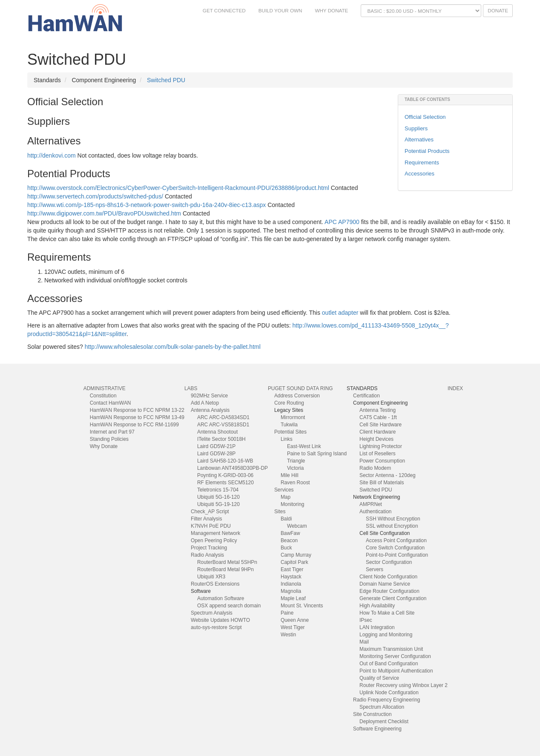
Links (287, 439)
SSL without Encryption (392, 526)
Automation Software (221, 598)
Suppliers (416, 128)
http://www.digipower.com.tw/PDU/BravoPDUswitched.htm (104, 213)
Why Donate (331, 10)
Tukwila (289, 425)
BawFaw (290, 533)
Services (284, 490)
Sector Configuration (389, 562)
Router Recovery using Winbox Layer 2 (404, 685)
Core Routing (289, 403)
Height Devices (376, 439)
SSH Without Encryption (393, 519)
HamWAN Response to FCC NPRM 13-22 (137, 410)
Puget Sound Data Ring (300, 388)
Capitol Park (294, 562)
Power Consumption (382, 461)
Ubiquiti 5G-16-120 (218, 497)
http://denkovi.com (52, 155)
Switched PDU (166, 80)
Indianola (291, 584)
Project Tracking (209, 548)
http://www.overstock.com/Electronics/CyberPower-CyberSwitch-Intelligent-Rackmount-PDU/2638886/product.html (178, 188)
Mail (364, 642)
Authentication (375, 512)
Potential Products (427, 151)
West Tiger (293, 627)
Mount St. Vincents (302, 606)
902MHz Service (209, 396)
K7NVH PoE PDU (211, 526)
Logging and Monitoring (386, 635)
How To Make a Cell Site (387, 613)
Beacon (289, 540)
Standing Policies (109, 439)
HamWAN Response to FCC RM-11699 (134, 425)
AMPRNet (371, 504)
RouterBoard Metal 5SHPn (227, 562)
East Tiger (292, 569)
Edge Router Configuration (389, 591)
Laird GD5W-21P (216, 446)
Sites (280, 512)
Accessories (419, 174)
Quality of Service (379, 678)
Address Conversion (297, 396)
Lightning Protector (381, 446)
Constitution (103, 396)
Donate (498, 10)
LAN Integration (377, 627)
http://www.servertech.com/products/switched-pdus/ (95, 196)
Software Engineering (377, 729)
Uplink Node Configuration (389, 693)
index (455, 388)
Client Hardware (378, 432)
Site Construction (372, 714)
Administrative (105, 388)
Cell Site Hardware (381, 425)
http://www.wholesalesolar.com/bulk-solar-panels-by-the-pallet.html (173, 347)
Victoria (295, 468)
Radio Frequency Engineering (386, 700)
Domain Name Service (385, 584)
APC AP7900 (342, 222)
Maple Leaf (293, 598)
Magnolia (291, 591)
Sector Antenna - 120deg (388, 475)
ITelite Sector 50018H (221, 439)
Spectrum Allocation (382, 707)
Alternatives (419, 139)
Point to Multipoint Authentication (396, 671)
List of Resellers (378, 454)
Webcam (297, 526)
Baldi (286, 519)
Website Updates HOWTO (220, 620)
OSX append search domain (229, 606)
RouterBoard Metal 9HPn (225, 569)
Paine (287, 613)
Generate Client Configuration (393, 598)
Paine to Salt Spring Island (317, 454)
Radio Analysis (207, 555)
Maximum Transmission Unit (391, 649)
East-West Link (304, 446)
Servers (375, 569)
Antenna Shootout (217, 432)
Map (286, 497)
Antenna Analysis (210, 410)
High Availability (377, 606)
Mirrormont (293, 417)
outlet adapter (340, 313)
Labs (191, 388)
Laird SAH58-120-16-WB (225, 461)
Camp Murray (296, 555)
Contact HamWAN (111, 403)
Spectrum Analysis (212, 613)
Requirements (422, 162)
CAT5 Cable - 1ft (378, 417)
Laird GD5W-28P (216, 454)
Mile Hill (290, 475)
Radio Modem (375, 468)
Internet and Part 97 (112, 432)
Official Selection (425, 117)
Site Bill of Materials (382, 483)
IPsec (366, 620)
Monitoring (293, 504)
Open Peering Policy (214, 540)
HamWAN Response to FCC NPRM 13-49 (137, 417)
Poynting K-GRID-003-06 (225, 475)
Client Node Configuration (388, 577)
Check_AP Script (210, 512)
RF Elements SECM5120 (225, 483)
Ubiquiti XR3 (211, 577)
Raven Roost (295, 483)
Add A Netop (205, 403)
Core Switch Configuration (395, 548)
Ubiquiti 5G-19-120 (218, 504)
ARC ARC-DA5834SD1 (223, 417)
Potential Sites (290, 432)
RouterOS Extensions (215, 584)
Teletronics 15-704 (218, 490)
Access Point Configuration (396, 540)
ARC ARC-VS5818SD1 (223, 425)
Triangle (296, 461)
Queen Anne (295, 620)
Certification (366, 396)
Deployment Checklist (384, 722)
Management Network (215, 533)
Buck (286, 548)
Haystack (291, 577)
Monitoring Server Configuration (395, 656)
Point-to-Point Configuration (397, 555)
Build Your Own (280, 10)
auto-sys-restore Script (216, 627)
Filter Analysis (206, 519)
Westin (288, 635)
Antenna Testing (378, 410)
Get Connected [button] (224, 10)
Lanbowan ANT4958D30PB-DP (233, 468)
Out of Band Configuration (389, 664)
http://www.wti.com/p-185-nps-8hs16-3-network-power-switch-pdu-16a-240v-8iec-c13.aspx (146, 205)
